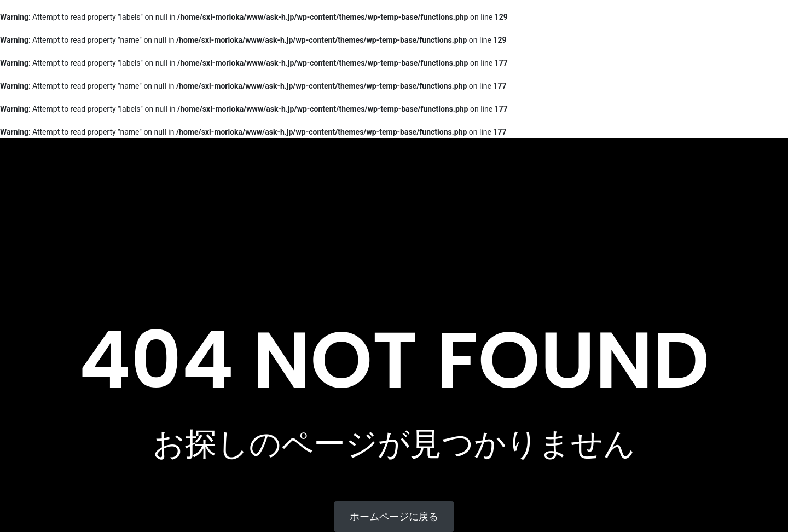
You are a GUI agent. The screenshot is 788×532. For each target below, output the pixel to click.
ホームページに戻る (394, 517)
